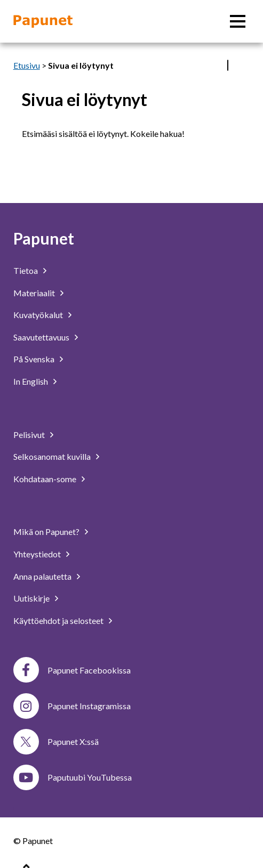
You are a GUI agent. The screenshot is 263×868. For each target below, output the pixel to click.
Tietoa (26, 270)
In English (31, 381)
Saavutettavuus (41, 337)
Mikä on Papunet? (46, 532)
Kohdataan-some (45, 479)
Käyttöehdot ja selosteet (58, 620)
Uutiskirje (31, 598)
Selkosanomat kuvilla (52, 456)
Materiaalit (34, 293)
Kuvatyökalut (38, 315)
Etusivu (27, 65)
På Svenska (34, 359)
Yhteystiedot (37, 554)
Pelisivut (29, 435)
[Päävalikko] (238, 21)
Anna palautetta (42, 576)
